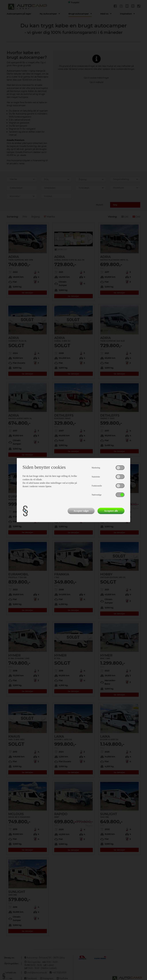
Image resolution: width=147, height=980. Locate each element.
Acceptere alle (111, 511)
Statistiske (96, 477)
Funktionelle (97, 486)
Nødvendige (97, 495)
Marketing (96, 468)
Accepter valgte (81, 511)
